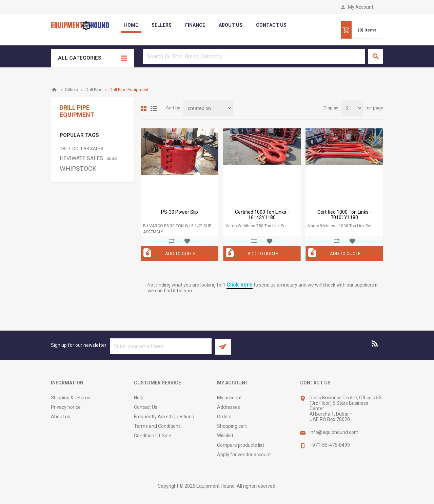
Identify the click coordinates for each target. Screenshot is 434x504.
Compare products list (241, 445)
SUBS (112, 158)
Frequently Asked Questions (164, 417)
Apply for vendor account (244, 455)
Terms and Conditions (157, 426)
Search (376, 56)
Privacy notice (66, 407)
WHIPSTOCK (78, 169)
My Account (361, 7)
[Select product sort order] (208, 108)
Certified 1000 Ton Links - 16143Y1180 (262, 215)
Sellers (162, 25)
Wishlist (225, 436)
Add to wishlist (187, 241)
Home (131, 25)
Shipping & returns (71, 398)
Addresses (229, 407)
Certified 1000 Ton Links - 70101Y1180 (344, 215)
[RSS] (375, 343)
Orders (224, 417)
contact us (271, 25)
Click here (240, 285)
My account (229, 398)
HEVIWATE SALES (81, 158)
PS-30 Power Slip (180, 212)
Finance (195, 25)
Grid (144, 108)
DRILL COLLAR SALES (82, 148)
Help (139, 398)
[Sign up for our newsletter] (161, 346)
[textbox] (254, 56)
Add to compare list (172, 241)
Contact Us (146, 407)
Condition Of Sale (153, 436)
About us (61, 417)
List (154, 108)
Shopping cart (232, 426)
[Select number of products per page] (352, 108)
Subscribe (223, 347)
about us (231, 25)
